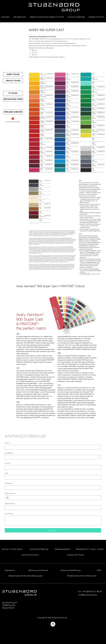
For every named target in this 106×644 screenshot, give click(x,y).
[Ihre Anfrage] (53, 521)
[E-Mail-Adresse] (52, 508)
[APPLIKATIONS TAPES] (13, 99)
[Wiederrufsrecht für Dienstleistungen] (26, 576)
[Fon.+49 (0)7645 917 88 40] (90, 592)
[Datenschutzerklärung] (70, 570)
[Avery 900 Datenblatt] (13, 120)
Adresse (8, 463)
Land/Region (9, 453)
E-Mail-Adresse (10, 504)
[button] (77, 16)
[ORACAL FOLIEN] (13, 81)
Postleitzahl (9, 483)
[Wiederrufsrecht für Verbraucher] (82, 576)
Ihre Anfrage (9, 514)
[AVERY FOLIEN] (13, 74)
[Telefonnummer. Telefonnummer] (55, 498)
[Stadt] (52, 477)
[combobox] (53, 457)
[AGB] (99, 570)
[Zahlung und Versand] (38, 570)
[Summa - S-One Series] (12, 549)
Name (7, 443)
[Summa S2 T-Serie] (76, 555)
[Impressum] (10, 570)
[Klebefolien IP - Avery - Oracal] (90, 549)
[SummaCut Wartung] (39, 549)
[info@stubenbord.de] (88, 595)
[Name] (52, 447)
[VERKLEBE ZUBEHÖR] (13, 112)
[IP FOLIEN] (13, 93)
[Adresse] (52, 467)
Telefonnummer (10, 493)
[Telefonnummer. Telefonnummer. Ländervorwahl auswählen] (8, 498)
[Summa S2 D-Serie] (30, 555)
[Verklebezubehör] (62, 549)
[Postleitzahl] (52, 488)
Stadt (7, 473)
